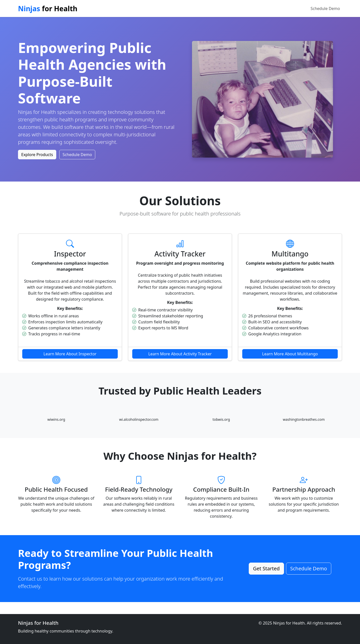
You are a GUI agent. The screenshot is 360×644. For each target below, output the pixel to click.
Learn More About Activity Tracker (180, 354)
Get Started (266, 568)
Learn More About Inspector (70, 354)
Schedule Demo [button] (77, 155)
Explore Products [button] (37, 155)
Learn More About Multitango (290, 354)
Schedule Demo (325, 8)
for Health (48, 8)
